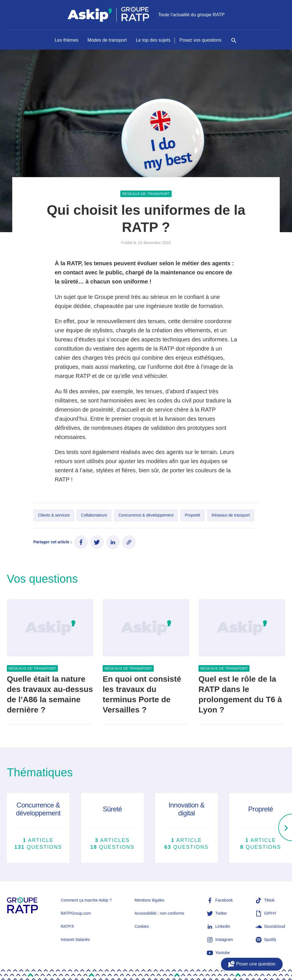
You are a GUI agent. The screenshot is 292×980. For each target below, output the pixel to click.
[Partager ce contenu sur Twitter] (97, 542)
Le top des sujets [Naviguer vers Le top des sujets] (153, 40)
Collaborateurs (94, 515)
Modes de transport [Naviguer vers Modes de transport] (107, 40)
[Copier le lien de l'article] (129, 542)
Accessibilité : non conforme (159, 913)
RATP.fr (67, 926)
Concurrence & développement (146, 515)
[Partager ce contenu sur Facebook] (81, 542)
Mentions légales (150, 900)
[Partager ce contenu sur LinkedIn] (113, 542)
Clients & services (54, 515)
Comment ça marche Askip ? (86, 900)
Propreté (192, 515)
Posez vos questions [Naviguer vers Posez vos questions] (200, 40)
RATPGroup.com (76, 913)
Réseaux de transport (146, 194)
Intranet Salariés (75, 939)
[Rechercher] (234, 43)
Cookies (142, 926)
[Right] (285, 828)
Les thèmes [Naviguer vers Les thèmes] (67, 40)
